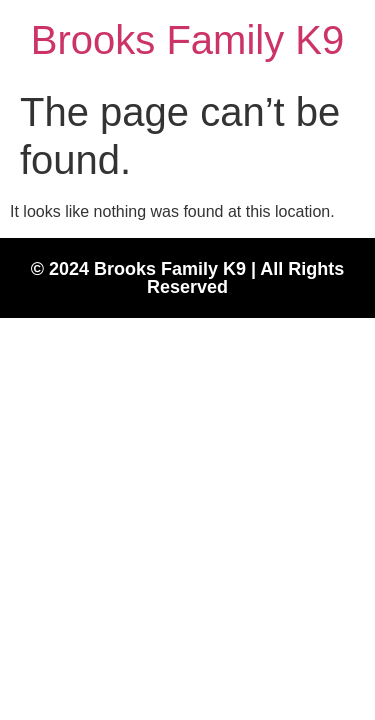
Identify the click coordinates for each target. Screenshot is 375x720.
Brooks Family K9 (187, 40)
